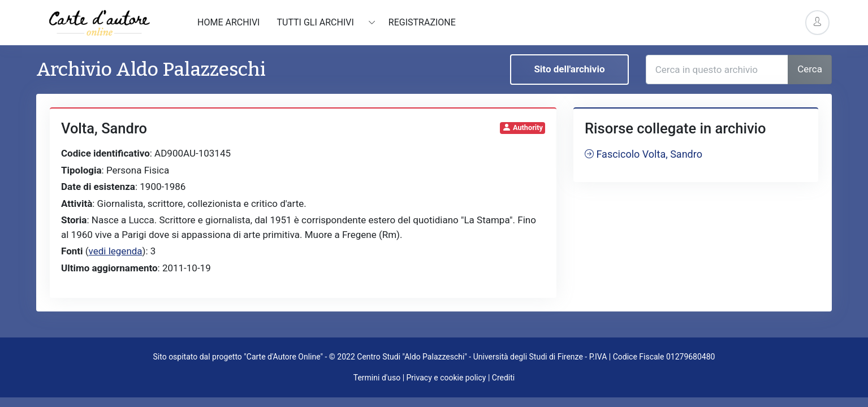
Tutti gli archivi (316, 22)
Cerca (810, 69)
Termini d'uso (377, 378)
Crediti (503, 378)
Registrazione (422, 22)
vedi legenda (116, 251)
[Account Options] (817, 22)
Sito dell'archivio (569, 69)
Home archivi (228, 22)
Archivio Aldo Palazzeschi (151, 69)
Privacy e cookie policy (446, 378)
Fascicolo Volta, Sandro (644, 154)
